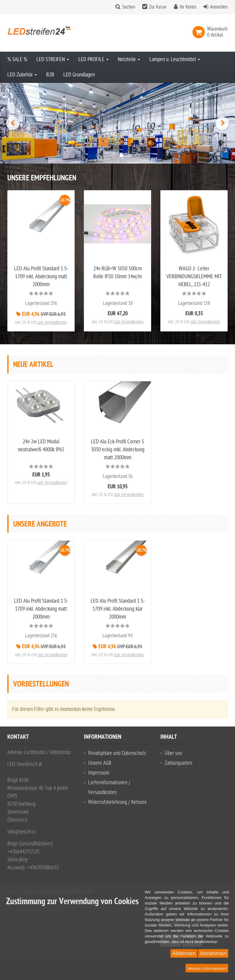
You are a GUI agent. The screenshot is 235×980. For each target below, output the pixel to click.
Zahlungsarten (178, 763)
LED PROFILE (93, 59)
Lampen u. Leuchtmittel (175, 59)
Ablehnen (184, 953)
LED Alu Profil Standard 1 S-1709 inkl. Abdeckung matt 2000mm (41, 277)
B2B (50, 75)
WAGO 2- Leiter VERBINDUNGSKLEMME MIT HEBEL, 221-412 (194, 277)
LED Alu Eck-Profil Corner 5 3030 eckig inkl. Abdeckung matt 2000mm (118, 450)
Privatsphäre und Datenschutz (117, 753)
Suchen (129, 7)
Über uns (173, 753)
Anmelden (219, 7)
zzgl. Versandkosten (52, 322)
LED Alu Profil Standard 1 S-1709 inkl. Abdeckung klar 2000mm (118, 609)
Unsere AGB (100, 763)
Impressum (99, 773)
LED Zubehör (22, 75)
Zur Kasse (158, 7)
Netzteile (129, 59)
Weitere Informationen (207, 969)
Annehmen (213, 953)
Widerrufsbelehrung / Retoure (117, 802)
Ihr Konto (188, 7)
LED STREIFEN (53, 59)
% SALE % (17, 59)
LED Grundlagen (79, 75)
